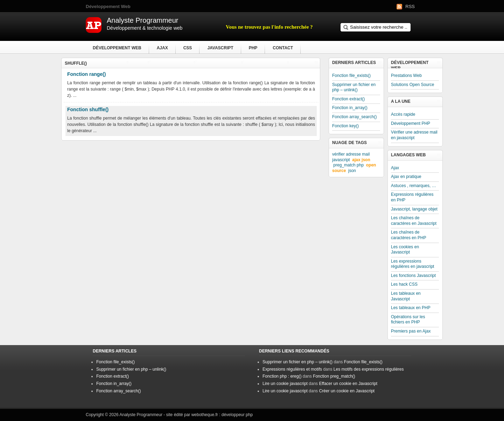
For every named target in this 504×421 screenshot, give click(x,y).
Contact (283, 48)
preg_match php (348, 165)
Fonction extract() (348, 99)
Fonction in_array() (350, 108)
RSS (410, 6)
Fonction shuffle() (88, 109)
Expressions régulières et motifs (292, 369)
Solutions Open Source (412, 85)
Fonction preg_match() (334, 376)
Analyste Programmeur (141, 415)
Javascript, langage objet (414, 209)
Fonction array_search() (354, 117)
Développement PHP (411, 123)
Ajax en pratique (406, 177)
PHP (253, 48)
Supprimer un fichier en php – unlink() (354, 87)
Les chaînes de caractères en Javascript (414, 221)
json (352, 171)
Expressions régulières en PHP (412, 197)
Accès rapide (403, 114)
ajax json (361, 160)
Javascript (220, 48)
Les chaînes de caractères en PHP (409, 235)
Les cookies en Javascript (405, 250)
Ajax (162, 48)
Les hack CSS (404, 284)
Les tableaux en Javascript (406, 296)
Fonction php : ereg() (282, 376)
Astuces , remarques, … (414, 186)
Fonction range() (86, 74)
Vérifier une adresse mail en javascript (414, 135)
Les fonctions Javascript (413, 276)
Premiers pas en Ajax (411, 331)
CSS (188, 48)
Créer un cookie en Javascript (347, 391)
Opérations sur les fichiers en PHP (408, 320)
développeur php (237, 415)
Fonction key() (345, 126)
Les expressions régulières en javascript (412, 264)
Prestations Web (406, 76)
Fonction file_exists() (351, 76)
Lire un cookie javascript (285, 384)
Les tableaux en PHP (411, 308)
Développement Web (117, 48)
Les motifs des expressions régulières (369, 369)
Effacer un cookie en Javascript (348, 384)
